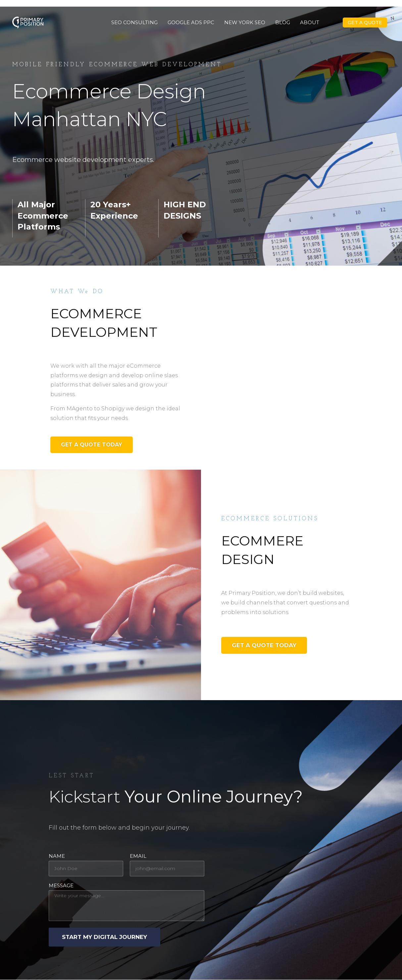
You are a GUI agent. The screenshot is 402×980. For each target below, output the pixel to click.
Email (138, 856)
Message (61, 886)
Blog (283, 22)
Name (57, 856)
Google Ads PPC (191, 22)
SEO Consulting (134, 22)
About (310, 22)
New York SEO (245, 22)
